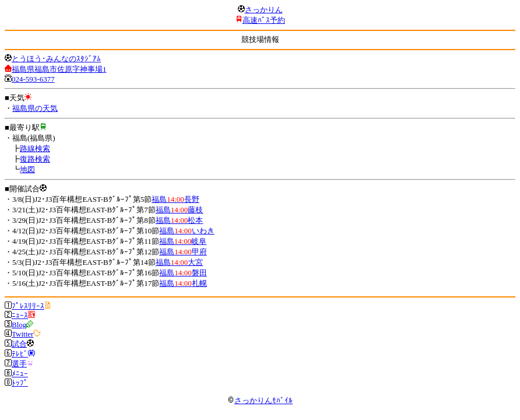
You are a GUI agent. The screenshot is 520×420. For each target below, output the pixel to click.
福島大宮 (180, 262)
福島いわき (187, 231)
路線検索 (35, 148)
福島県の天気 (35, 108)
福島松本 (180, 220)
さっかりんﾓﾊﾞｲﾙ (260, 400)
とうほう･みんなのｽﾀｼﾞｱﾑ (56, 59)
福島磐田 (183, 273)
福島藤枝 (180, 210)
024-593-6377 (33, 79)
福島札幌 (183, 283)
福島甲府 (183, 252)
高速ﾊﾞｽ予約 (264, 20)
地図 (27, 169)
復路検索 (35, 159)
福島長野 (175, 199)
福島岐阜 (183, 241)
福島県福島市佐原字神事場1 (59, 69)
